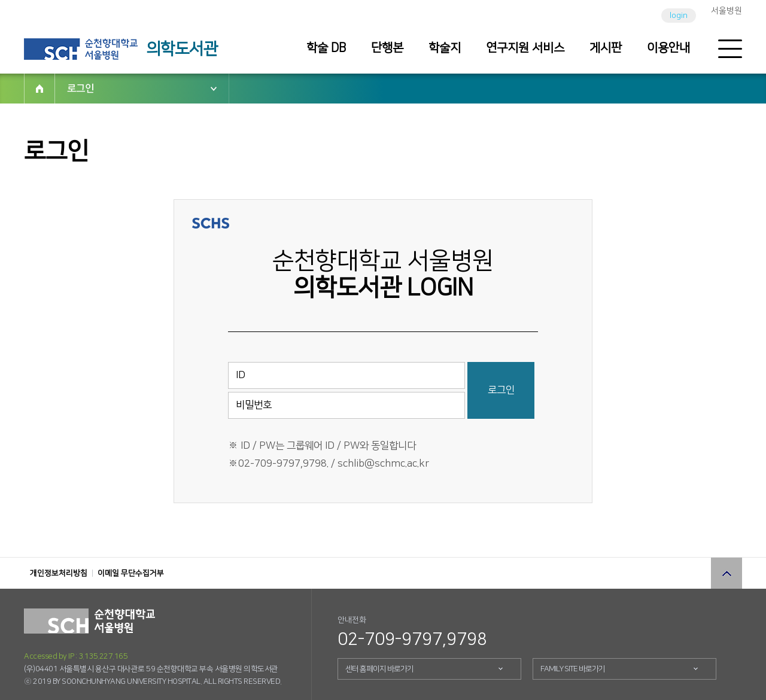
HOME (39, 89)
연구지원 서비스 (525, 48)
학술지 (445, 48)
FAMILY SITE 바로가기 (573, 669)
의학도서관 (182, 49)
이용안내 (668, 48)
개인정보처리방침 (59, 573)
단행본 (387, 48)
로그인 (80, 89)
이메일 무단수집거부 (131, 573)
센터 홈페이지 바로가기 (379, 669)
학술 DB (326, 48)
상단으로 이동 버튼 (727, 573)
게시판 (606, 48)
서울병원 (727, 11)
